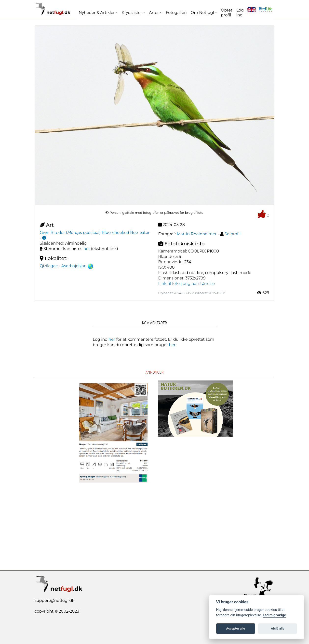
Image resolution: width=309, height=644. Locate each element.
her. (173, 345)
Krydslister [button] (132, 13)
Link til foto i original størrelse (187, 284)
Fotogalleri (176, 13)
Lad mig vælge (274, 615)
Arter (154, 13)
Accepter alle (235, 628)
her (87, 249)
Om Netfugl (202, 13)
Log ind (240, 13)
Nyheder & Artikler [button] (97, 13)
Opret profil (227, 13)
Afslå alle (278, 628)
